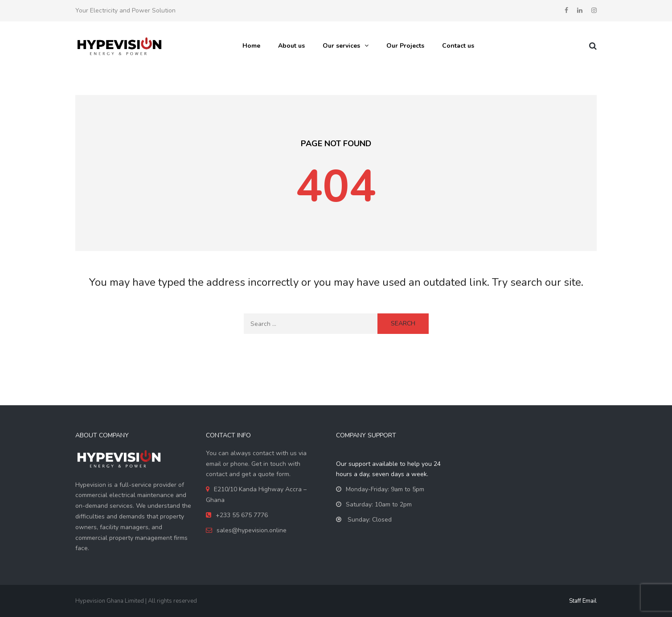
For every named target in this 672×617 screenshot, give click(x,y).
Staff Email (583, 601)
